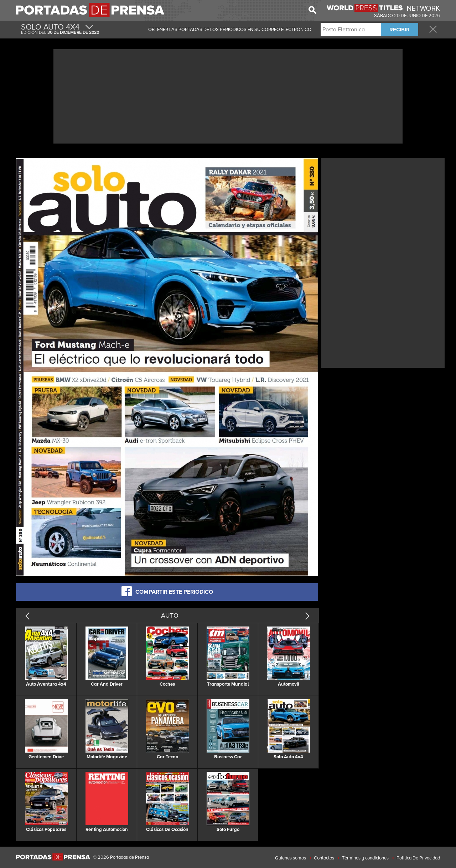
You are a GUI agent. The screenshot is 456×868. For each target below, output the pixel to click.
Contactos (324, 858)
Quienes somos (291, 858)
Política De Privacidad (418, 858)
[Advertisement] (228, 95)
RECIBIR (400, 30)
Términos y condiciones (365, 858)
